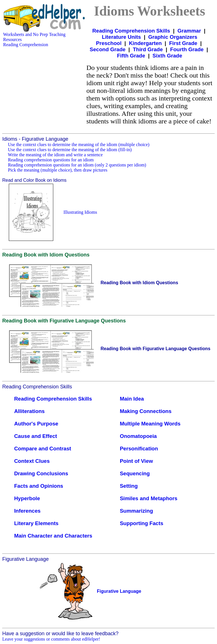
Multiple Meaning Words (150, 424)
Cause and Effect (36, 436)
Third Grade (148, 49)
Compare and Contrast (43, 449)
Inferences (27, 511)
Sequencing (135, 473)
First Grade (183, 43)
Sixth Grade (167, 56)
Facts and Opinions (39, 486)
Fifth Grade (131, 56)
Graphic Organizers (173, 37)
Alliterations (29, 411)
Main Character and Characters (53, 536)
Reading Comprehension (26, 45)
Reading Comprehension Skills (131, 31)
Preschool (109, 43)
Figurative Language (119, 591)
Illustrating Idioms (80, 212)
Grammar (189, 31)
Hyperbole (27, 498)
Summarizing (136, 511)
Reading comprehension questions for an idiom (51, 160)
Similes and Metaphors (149, 498)
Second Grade (108, 49)
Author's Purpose (36, 424)
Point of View (136, 461)
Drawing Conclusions (41, 473)
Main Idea (132, 399)
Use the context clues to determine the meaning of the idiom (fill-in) (70, 150)
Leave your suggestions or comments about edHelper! (51, 639)
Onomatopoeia (138, 436)
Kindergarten (145, 43)
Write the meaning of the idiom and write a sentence (55, 155)
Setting (129, 486)
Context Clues (32, 461)
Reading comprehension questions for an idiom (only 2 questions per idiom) (77, 165)
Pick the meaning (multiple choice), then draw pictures (58, 170)
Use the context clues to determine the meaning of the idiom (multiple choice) (79, 145)
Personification (139, 449)
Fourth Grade (187, 49)
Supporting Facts (142, 523)
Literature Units (122, 37)
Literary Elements (36, 523)
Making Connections (146, 411)
